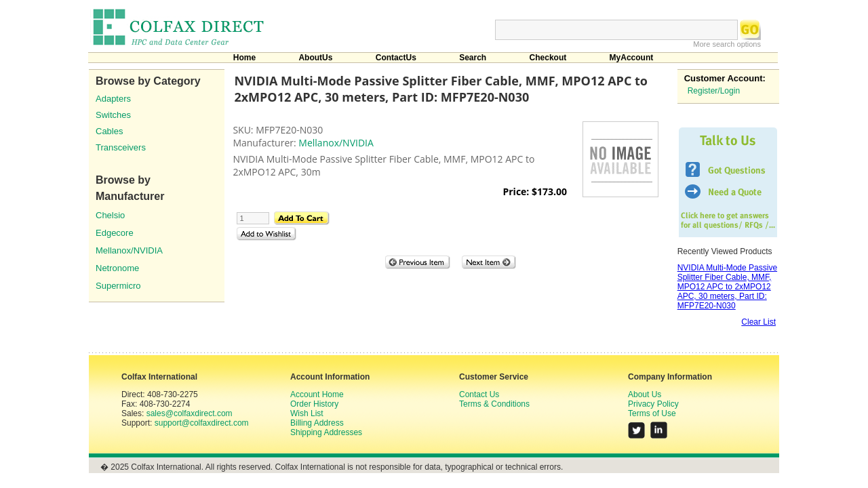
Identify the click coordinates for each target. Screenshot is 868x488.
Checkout (548, 58)
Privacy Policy (653, 404)
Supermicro (118, 286)
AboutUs (315, 58)
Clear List (758, 322)
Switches (113, 115)
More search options (727, 44)
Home (244, 58)
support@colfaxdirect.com (202, 423)
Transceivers (121, 147)
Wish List (307, 413)
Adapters (113, 99)
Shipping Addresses (326, 432)
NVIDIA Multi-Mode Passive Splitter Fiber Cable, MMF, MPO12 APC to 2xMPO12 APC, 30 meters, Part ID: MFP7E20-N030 (727, 287)
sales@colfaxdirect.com (190, 413)
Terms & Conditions (494, 404)
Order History (314, 404)
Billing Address (317, 423)
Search (473, 58)
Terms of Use (652, 413)
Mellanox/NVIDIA (129, 250)
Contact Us (479, 394)
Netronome (117, 268)
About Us (645, 394)
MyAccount (632, 58)
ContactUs (396, 58)
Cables (109, 131)
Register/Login (714, 91)
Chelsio (110, 215)
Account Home (317, 394)
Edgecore (115, 233)
